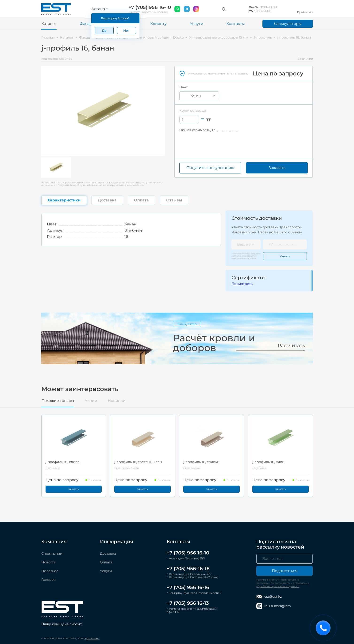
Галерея (48, 580)
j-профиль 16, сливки (201, 462)
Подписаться (285, 571)
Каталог (49, 24)
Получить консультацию (210, 168)
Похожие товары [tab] (58, 401)
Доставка (108, 554)
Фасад (86, 24)
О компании (52, 554)
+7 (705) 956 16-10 (150, 7)
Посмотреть (242, 284)
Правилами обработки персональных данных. (283, 585)
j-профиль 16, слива (62, 462)
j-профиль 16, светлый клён (138, 462)
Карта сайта (92, 638)
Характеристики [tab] (64, 200)
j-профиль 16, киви (268, 462)
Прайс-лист (305, 9)
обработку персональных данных (244, 257)
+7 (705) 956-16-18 (188, 569)
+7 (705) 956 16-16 (188, 587)
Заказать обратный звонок (148, 12)
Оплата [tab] (141, 200)
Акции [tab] (91, 401)
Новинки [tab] (117, 401)
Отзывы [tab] (174, 200)
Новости (49, 562)
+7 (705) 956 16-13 (188, 603)
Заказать (277, 168)
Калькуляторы (288, 24)
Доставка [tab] (107, 200)
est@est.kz (269, 597)
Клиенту (158, 24)
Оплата (106, 562)
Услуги (197, 24)
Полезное (50, 571)
